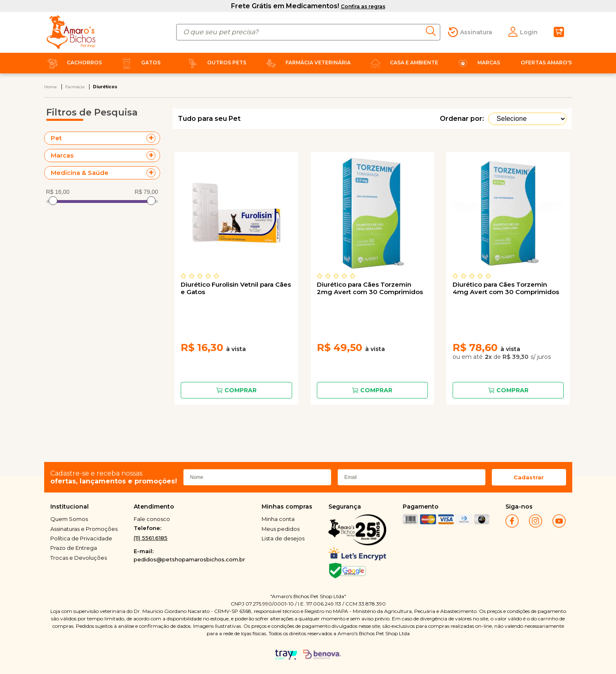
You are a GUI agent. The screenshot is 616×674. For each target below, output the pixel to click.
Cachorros (73, 62)
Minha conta (278, 519)
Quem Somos (69, 519)
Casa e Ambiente (403, 62)
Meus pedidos (281, 529)
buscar (433, 31)
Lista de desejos (283, 538)
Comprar (241, 390)
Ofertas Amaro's (546, 62)
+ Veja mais (153, 138)
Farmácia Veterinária (307, 62)
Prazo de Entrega (74, 548)
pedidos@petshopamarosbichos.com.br (189, 559)
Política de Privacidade (81, 538)
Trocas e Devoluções (79, 558)
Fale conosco (152, 519)
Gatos (139, 62)
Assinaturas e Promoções (84, 529)
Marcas (477, 62)
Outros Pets (215, 62)
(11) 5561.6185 (151, 538)
